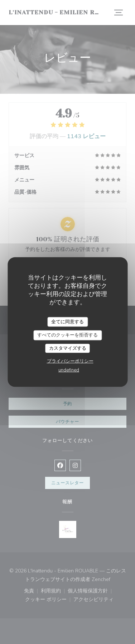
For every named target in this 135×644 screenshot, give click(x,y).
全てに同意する (67, 321)
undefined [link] (69, 370)
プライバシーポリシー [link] (70, 361)
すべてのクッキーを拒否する (67, 335)
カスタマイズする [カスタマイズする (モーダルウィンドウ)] (68, 348)
